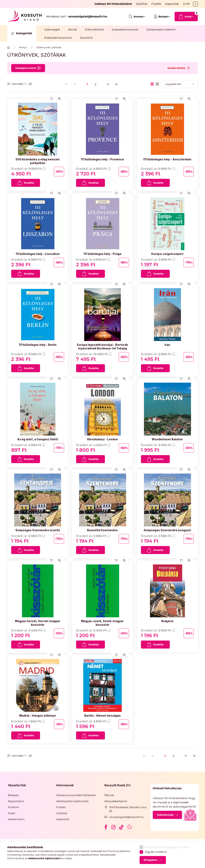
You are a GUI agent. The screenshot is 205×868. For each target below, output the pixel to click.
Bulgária (167, 621)
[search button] (137, 17)
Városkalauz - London (102, 439)
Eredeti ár (29, 169)
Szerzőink (86, 38)
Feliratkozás (165, 815)
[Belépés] (162, 17)
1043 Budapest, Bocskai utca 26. (128, 809)
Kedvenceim (16, 819)
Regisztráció (16, 801)
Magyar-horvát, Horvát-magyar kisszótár (38, 623)
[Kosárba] (26, 183)
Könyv (23, 47)
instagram (114, 827)
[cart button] (186, 17)
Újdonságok (52, 29)
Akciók (72, 29)
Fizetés (156, 4)
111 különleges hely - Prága (102, 254)
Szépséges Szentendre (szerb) (38, 530)
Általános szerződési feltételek (76, 795)
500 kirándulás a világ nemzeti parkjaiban (38, 161)
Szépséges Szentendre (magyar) (167, 530)
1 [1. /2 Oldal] (87, 84)
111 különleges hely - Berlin (38, 345)
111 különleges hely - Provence (102, 159)
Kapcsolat (172, 4)
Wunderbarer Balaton (167, 439)
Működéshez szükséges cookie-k (168, 857)
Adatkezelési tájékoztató (72, 801)
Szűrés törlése (176, 68)
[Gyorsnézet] (59, 99)
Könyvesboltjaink (116, 801)
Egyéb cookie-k (156, 862)
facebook (106, 827)
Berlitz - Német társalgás (102, 716)
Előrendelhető (94, 29)
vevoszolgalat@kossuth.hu (127, 817)
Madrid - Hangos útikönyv (38, 716)
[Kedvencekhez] (51, 99)
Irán (167, 345)
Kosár (12, 813)
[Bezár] (195, 4)
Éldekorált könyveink (58, 38)
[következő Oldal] (108, 84)
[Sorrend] (179, 84)
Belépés (13, 795)
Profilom (14, 807)
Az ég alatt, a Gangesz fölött (38, 439)
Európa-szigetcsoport (167, 254)
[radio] (157, 84)
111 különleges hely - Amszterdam (167, 159)
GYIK (186, 4)
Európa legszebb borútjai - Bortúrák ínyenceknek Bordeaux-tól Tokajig (102, 346)
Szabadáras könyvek (125, 29)
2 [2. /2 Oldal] (95, 84)
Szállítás (142, 4)
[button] (22, 33)
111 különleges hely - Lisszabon (38, 254)
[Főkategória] (9, 47)
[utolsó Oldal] (116, 84)
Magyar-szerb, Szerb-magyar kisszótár (102, 623)
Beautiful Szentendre (102, 530)
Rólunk (109, 795)
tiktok (122, 827)
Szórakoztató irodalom (161, 29)
